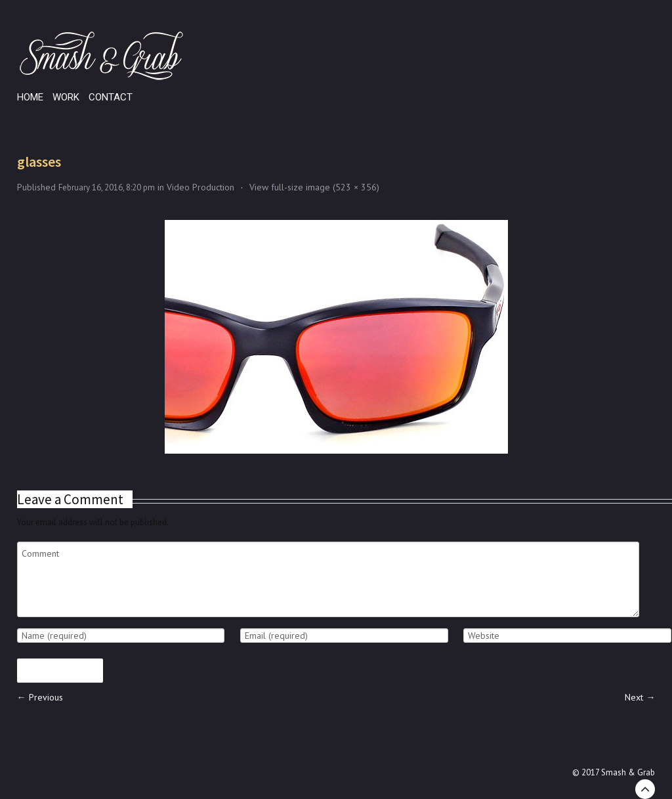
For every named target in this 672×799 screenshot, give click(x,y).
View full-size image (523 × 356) (314, 187)
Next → (640, 697)
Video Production (200, 187)
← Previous (40, 697)
